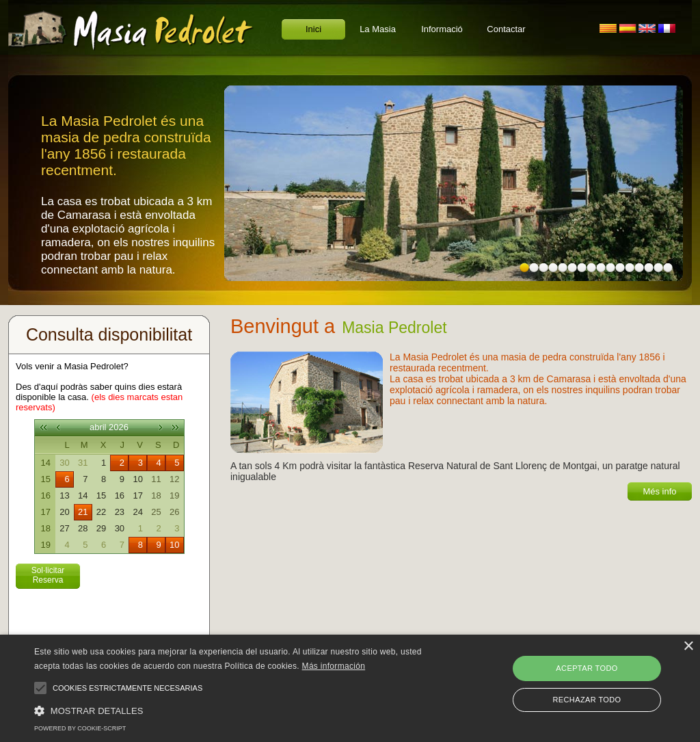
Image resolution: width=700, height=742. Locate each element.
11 (620, 268)
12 (630, 268)
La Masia (378, 29)
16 (668, 268)
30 (64, 463)
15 (658, 268)
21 (83, 512)
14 (649, 268)
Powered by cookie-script (80, 728)
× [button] (688, 647)
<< (43, 427)
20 (64, 512)
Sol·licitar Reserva (48, 575)
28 (83, 528)
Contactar (506, 29)
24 (137, 512)
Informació (442, 29)
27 (64, 528)
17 (137, 495)
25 (156, 512)
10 (610, 268)
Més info (659, 491)
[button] (240, 710)
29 (101, 528)
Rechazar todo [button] (587, 700)
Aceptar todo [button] (587, 668)
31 (83, 463)
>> (175, 427)
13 (639, 268)
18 (156, 495)
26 (174, 512)
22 (101, 512)
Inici (313, 29)
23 (120, 512)
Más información (334, 666)
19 (174, 495)
